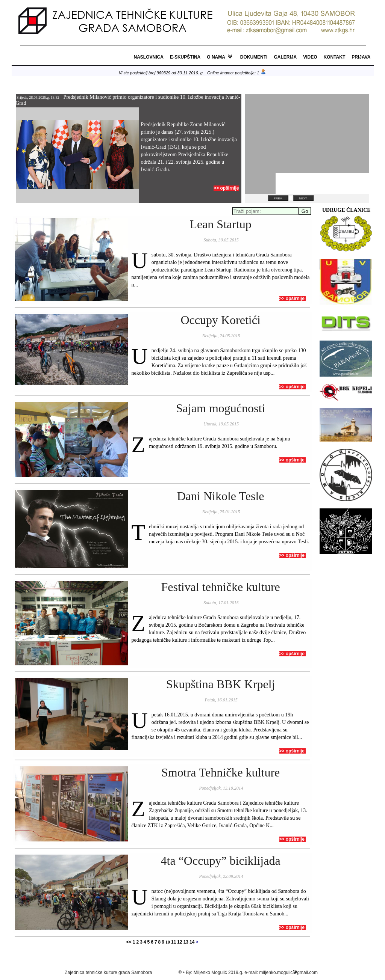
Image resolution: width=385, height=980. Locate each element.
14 (192, 942)
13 (186, 942)
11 (174, 942)
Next (303, 198)
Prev (278, 198)
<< (129, 942)
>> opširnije (226, 188)
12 (180, 942)
